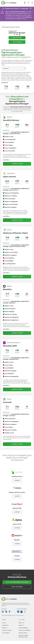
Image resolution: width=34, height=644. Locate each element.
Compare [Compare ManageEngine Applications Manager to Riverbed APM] (17, 512)
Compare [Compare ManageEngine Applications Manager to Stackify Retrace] (17, 480)
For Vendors (6, 633)
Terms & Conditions (25, 630)
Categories (5, 625)
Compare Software (17, 164)
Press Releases (23, 628)
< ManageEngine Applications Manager (11, 27)
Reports (5, 628)
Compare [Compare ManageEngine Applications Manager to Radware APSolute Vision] (17, 496)
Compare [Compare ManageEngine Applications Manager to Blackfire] (17, 544)
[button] (5, 82)
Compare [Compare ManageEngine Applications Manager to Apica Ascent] (17, 528)
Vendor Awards (7, 630)
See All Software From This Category (17, 582)
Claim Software (17, 38)
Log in (4, 623)
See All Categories (17, 587)
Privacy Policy (23, 633)
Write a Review (17, 42)
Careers (21, 625)
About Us (21, 623)
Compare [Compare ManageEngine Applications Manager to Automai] (17, 560)
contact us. (29, 17)
